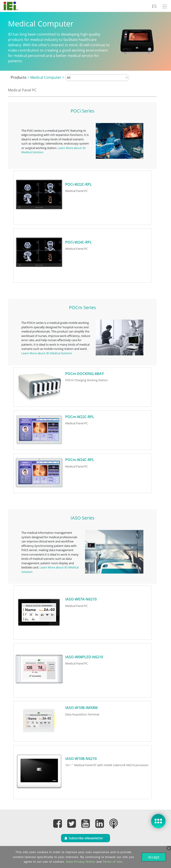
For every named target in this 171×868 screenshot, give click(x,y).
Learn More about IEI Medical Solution (47, 353)
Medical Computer (46, 77)
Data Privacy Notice (80, 862)
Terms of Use (112, 862)
